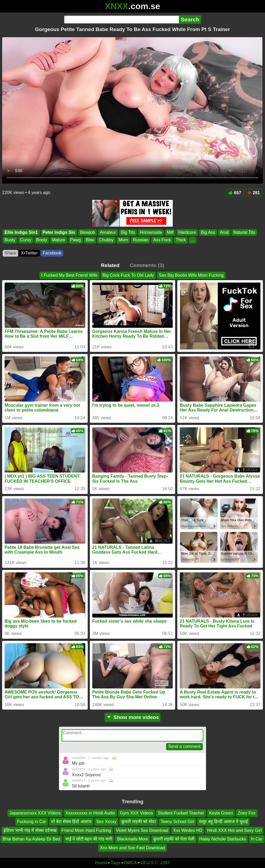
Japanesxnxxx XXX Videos (35, 813)
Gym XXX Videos (136, 813)
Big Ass (208, 232)
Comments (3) (147, 265)
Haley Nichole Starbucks (223, 839)
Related (110, 265)
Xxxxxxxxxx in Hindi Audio (90, 813)
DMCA (130, 863)
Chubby (106, 240)
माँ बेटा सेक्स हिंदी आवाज (71, 822)
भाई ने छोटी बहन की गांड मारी (89, 839)
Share (10, 253)
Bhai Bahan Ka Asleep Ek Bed (31, 839)
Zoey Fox (247, 813)
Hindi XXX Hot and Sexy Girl (234, 830)
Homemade (151, 232)
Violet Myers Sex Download (142, 830)
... (192, 240)
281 (253, 193)
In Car (257, 839)
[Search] (121, 20)
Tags (116, 863)
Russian (141, 240)
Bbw (90, 240)
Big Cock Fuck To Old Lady (128, 275)
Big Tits (128, 232)
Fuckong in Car (32, 822)
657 (235, 193)
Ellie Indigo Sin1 (21, 232)
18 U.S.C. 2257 (155, 863)
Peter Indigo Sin (59, 232)
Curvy (26, 240)
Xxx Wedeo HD (188, 830)
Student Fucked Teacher (181, 813)
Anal (224, 232)
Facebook (52, 253)
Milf (170, 232)
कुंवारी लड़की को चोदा (138, 822)
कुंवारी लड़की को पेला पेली (174, 839)
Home (101, 863)
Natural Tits (244, 232)
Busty (10, 240)
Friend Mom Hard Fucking (86, 830)
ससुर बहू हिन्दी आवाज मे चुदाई (223, 822)
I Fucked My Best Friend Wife (69, 275)
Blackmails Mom (132, 839)
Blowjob (87, 232)
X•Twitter (29, 253)
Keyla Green (221, 813)
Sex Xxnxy (106, 822)
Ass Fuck (162, 240)
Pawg (76, 240)
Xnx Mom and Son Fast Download (133, 848)
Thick (181, 240)
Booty (42, 240)
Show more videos (133, 717)
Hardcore (187, 232)
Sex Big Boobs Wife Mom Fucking (191, 275)
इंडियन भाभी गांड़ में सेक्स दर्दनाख (30, 830)
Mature (59, 240)
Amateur (108, 232)
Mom (123, 240)
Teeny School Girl (177, 822)
